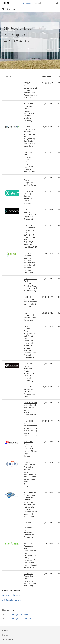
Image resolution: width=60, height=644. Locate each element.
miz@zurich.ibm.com (11, 600)
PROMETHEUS (30, 492)
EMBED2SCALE (30, 279)
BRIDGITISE (29, 152)
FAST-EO (27, 297)
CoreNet (27, 253)
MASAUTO (28, 387)
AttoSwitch (28, 104)
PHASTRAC (28, 442)
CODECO (27, 209)
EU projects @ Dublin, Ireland (18, 619)
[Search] (47, 3)
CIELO (26, 178)
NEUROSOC (29, 421)
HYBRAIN (28, 364)
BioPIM (27, 127)
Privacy (6, 635)
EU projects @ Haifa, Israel (17, 615)
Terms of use (8, 639)
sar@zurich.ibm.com (11, 595)
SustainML (28, 543)
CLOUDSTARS (29, 191)
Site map (27, 3)
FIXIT (26, 313)
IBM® (6, 3)
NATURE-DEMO (30, 403)
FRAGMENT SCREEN (29, 327)
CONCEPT (28, 225)
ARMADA (28, 83)
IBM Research (9, 9)
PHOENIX (28, 462)
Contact (6, 630)
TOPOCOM (28, 574)
